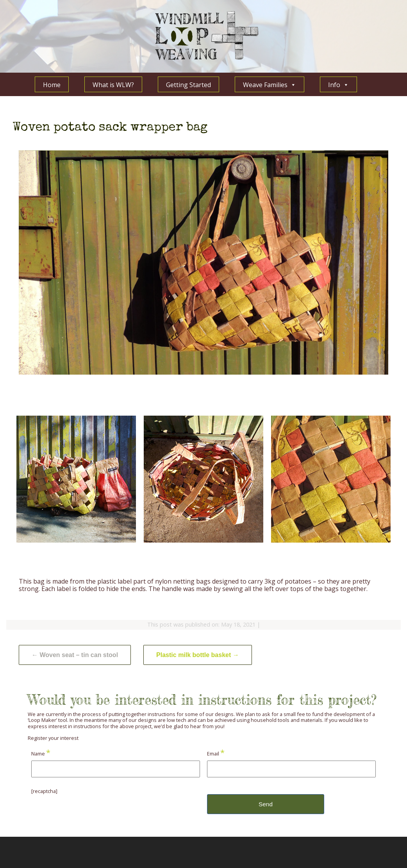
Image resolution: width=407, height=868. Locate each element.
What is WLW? (113, 85)
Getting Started (188, 85)
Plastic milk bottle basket (198, 655)
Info (338, 85)
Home (52, 85)
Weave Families (270, 85)
